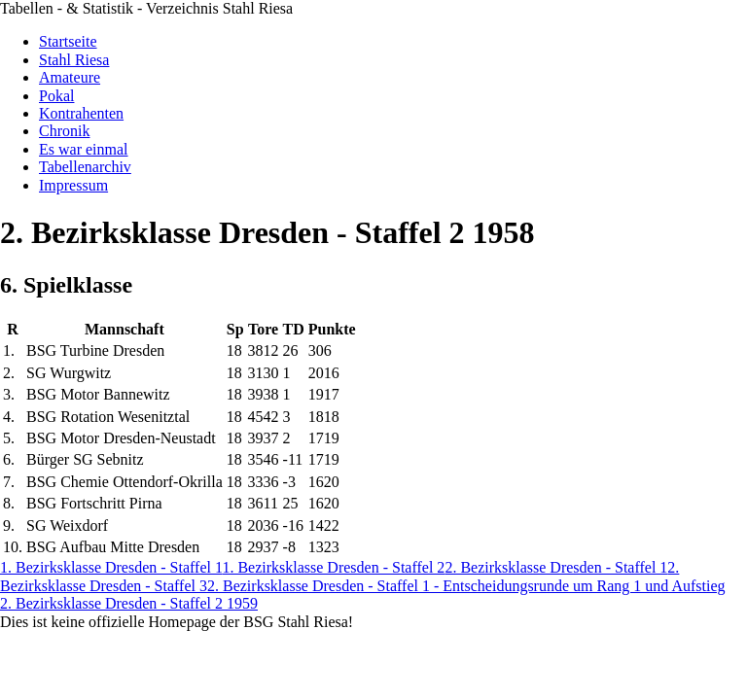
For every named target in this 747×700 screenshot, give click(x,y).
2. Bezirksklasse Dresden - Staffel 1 (556, 567)
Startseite (68, 41)
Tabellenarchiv (85, 167)
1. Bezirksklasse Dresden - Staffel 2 (333, 567)
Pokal (56, 96)
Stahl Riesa (74, 60)
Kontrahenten (81, 113)
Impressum (73, 185)
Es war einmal (84, 149)
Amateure (70, 77)
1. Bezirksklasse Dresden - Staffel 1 (111, 567)
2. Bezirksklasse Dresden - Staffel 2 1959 (129, 603)
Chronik (64, 131)
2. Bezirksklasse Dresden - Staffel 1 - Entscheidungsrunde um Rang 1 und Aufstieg (466, 586)
